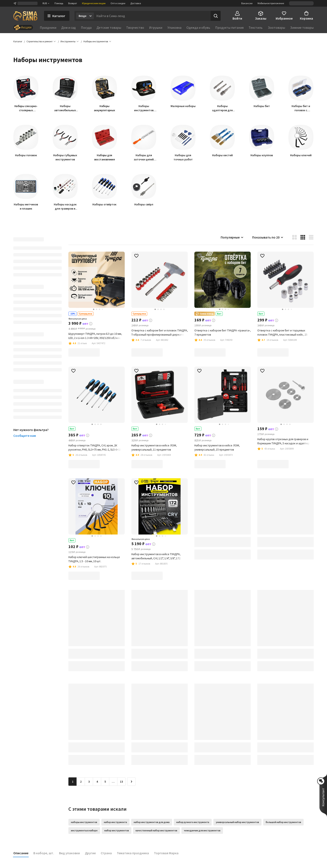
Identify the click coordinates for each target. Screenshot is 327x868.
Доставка (136, 3)
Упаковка (174, 27)
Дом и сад (69, 27)
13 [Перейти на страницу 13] (121, 782)
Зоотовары (276, 27)
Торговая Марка (166, 853)
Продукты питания (229, 27)
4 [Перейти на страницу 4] (97, 782)
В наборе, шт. (44, 853)
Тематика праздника (133, 853)
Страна (106, 853)
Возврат (73, 3)
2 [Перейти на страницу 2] (81, 782)
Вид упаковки (69, 853)
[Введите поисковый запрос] (152, 16)
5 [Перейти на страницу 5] (105, 782)
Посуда (86, 27)
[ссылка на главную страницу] (25, 16)
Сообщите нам (25, 436)
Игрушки (156, 27)
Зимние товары (302, 27)
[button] (96, 42)
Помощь (59, 3)
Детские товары (109, 27)
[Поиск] (216, 16)
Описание (21, 853)
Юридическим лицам (94, 3)
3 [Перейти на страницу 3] (89, 782)
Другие (90, 853)
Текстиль (256, 27)
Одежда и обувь (198, 27)
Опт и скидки (118, 3)
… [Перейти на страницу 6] (113, 782)
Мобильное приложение (271, 3)
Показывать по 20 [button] (268, 237)
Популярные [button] (232, 237)
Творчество (135, 27)
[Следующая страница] (131, 782)
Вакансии (247, 3)
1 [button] (73, 782)
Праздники (48, 27)
